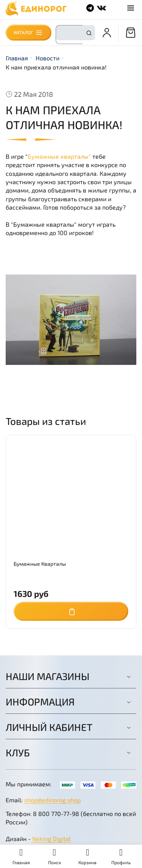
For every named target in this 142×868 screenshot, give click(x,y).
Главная (17, 58)
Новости (48, 58)
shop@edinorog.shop (52, 800)
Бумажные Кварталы (40, 564)
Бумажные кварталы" (59, 156)
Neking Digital (51, 839)
